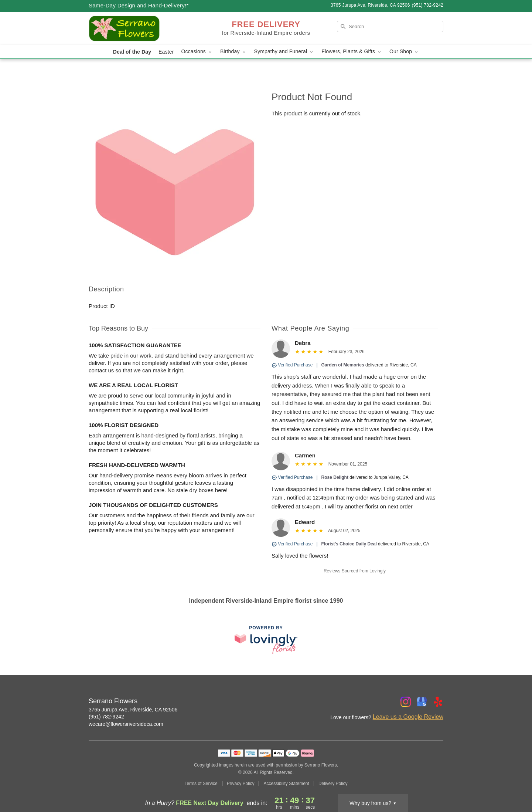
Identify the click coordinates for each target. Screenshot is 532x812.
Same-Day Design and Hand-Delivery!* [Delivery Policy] (139, 5)
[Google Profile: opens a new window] (422, 702)
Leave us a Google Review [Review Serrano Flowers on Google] (408, 717)
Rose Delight (335, 477)
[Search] (390, 26)
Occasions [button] (197, 52)
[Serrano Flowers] (142, 28)
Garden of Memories (343, 365)
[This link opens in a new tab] (266, 640)
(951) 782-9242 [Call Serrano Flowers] (106, 717)
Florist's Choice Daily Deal (349, 544)
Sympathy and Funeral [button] (284, 52)
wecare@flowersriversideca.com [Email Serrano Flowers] (126, 724)
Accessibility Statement (286, 784)
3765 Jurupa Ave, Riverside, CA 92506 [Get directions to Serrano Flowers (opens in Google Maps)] (133, 710)
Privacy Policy (241, 784)
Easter (166, 52)
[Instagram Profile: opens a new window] (406, 702)
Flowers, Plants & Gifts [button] (352, 52)
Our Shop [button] (404, 52)
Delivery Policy (333, 784)
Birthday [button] (233, 52)
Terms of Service (201, 784)
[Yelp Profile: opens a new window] (438, 702)
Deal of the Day (132, 52)
